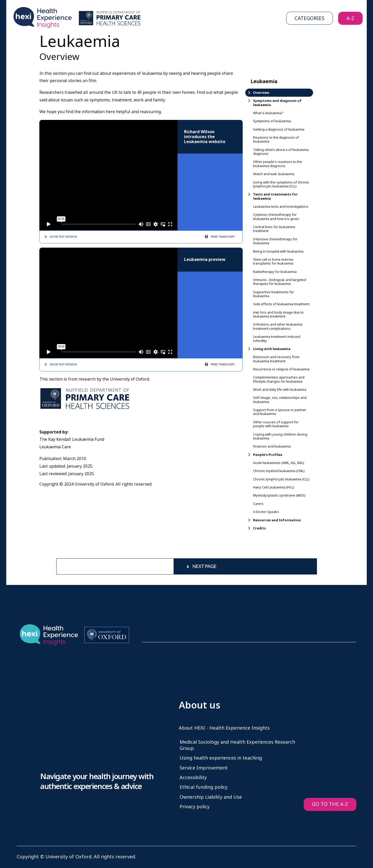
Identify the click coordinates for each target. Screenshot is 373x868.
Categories (310, 18)
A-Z (350, 18)
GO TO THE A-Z (330, 804)
